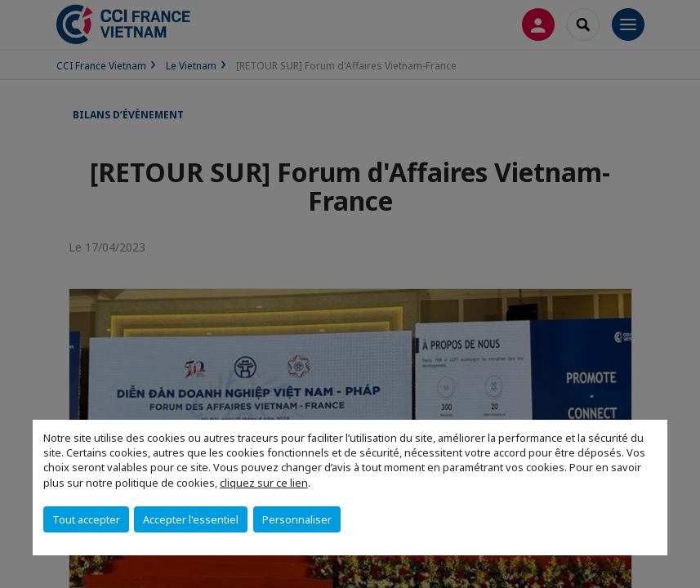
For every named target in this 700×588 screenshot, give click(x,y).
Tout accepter (86, 519)
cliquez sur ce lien (264, 483)
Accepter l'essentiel (191, 519)
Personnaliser (297, 519)
